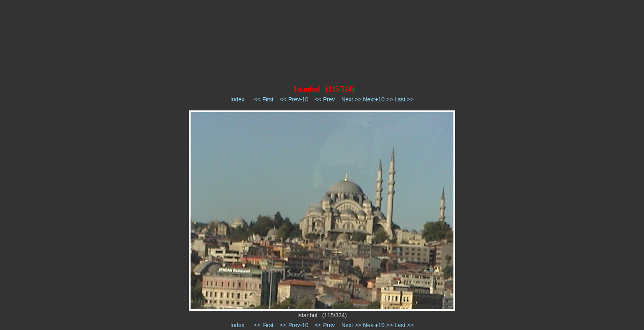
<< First (263, 99)
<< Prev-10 (294, 99)
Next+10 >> (378, 99)
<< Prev (325, 99)
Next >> (351, 99)
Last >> (404, 99)
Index (237, 99)
